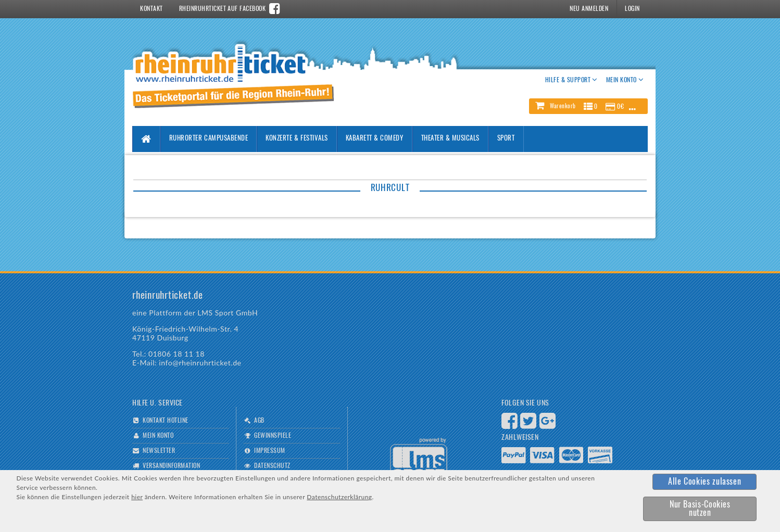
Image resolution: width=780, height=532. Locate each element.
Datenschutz (272, 466)
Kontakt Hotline (165, 421)
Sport (506, 139)
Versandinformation (171, 466)
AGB (259, 421)
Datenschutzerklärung (339, 497)
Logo (419, 459)
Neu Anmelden (589, 9)
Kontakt (151, 9)
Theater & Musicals (450, 139)
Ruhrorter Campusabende (209, 139)
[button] (588, 106)
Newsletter (159, 451)
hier (137, 497)
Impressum (269, 451)
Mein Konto (158, 436)
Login (632, 9)
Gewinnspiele (273, 436)
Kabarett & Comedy (375, 139)
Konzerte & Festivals (297, 139)
